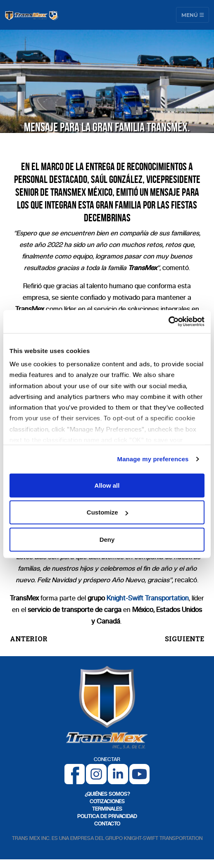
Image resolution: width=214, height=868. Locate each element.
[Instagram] (96, 774)
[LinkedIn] (118, 774)
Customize (107, 512)
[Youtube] (139, 774)
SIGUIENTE (184, 639)
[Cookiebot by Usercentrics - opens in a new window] (168, 322)
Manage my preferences (153, 459)
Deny (107, 539)
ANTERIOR (29, 639)
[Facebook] (75, 774)
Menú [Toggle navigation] (193, 15)
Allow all (107, 485)
